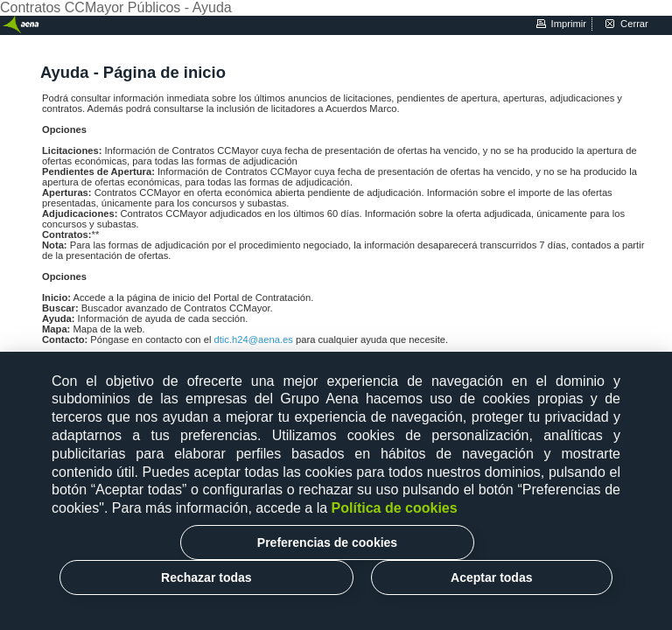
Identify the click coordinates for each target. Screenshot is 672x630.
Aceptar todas (491, 577)
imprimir (569, 24)
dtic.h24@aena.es (255, 339)
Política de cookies (395, 508)
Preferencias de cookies (327, 542)
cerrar (634, 24)
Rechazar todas (206, 577)
